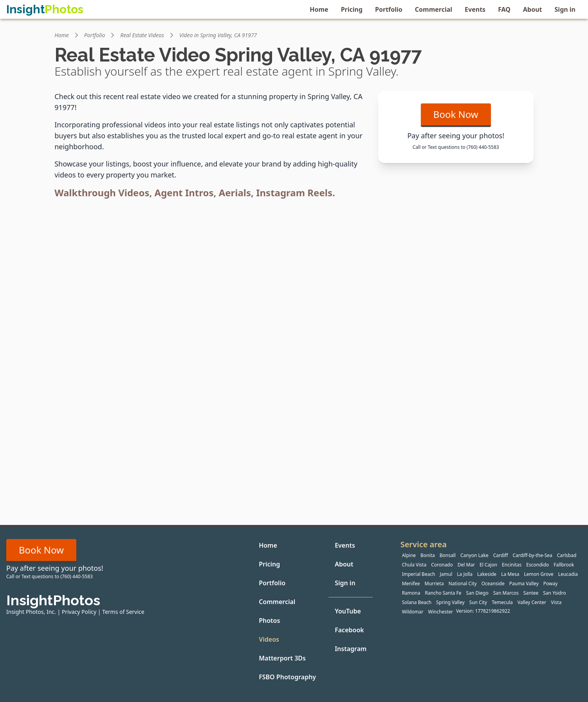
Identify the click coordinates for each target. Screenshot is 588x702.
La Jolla (465, 574)
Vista (556, 602)
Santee (531, 593)
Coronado (442, 565)
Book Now (456, 114)
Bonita (428, 555)
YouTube (348, 611)
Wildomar (413, 612)
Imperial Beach (419, 574)
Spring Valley (450, 602)
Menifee (411, 583)
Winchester (441, 612)
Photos (269, 621)
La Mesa (510, 574)
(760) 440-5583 (483, 147)
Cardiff (501, 555)
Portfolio (389, 9)
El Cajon (488, 565)
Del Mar (466, 565)
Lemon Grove (538, 574)
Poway (551, 583)
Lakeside (487, 574)
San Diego (477, 593)
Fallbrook (564, 565)
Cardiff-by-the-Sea (533, 555)
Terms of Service (123, 612)
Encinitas (512, 565)
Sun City (478, 602)
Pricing (352, 9)
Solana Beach (417, 602)
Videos (269, 639)
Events (475, 9)
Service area (424, 544)
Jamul (446, 574)
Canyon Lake (474, 555)
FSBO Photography (287, 677)
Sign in (565, 9)
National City (463, 583)
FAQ (504, 9)
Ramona (411, 593)
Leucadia (568, 574)
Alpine (409, 555)
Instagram (351, 649)
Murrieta (434, 583)
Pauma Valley (524, 583)
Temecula (502, 602)
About (533, 9)
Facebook (349, 630)
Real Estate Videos (142, 35)
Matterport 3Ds (282, 658)
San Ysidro (554, 593)
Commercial (434, 9)
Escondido (537, 565)
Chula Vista (414, 565)
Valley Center (532, 602)
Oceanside (493, 583)
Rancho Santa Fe (443, 593)
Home (319, 9)
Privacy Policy (79, 612)
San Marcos (506, 593)
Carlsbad (567, 555)
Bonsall (448, 555)
